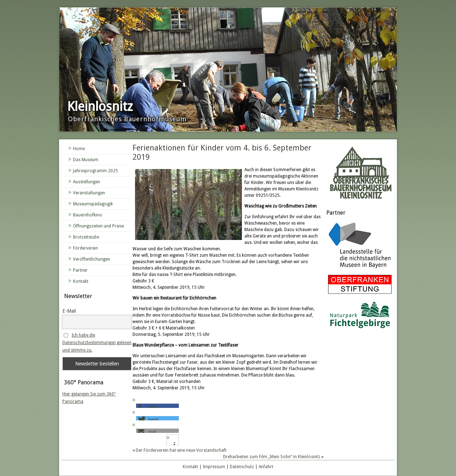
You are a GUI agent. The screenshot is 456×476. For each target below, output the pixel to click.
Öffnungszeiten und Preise (99, 226)
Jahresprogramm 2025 (95, 171)
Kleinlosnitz (100, 106)
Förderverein (85, 248)
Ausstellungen (87, 182)
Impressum (214, 467)
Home (79, 149)
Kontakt (81, 281)
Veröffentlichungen (92, 259)
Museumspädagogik (93, 204)
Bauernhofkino (88, 215)
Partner (80, 270)
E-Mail (69, 311)
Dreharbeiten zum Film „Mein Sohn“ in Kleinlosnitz (272, 457)
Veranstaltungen (89, 193)
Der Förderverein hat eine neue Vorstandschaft (181, 450)
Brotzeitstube (86, 237)
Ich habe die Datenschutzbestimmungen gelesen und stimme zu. (97, 343)
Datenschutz (242, 467)
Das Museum (86, 160)
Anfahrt (266, 467)
